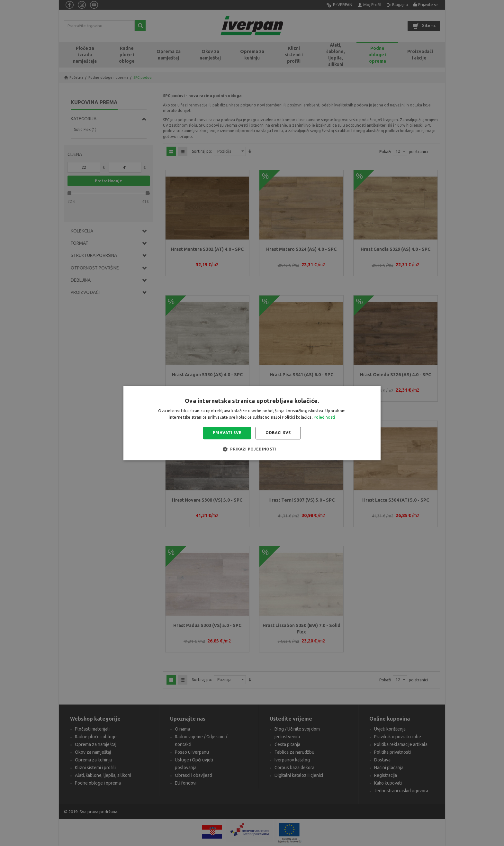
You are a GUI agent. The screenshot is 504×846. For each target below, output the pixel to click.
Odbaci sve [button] (278, 433)
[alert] (252, 423)
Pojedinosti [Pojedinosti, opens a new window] (324, 417)
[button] (252, 449)
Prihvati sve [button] (227, 433)
